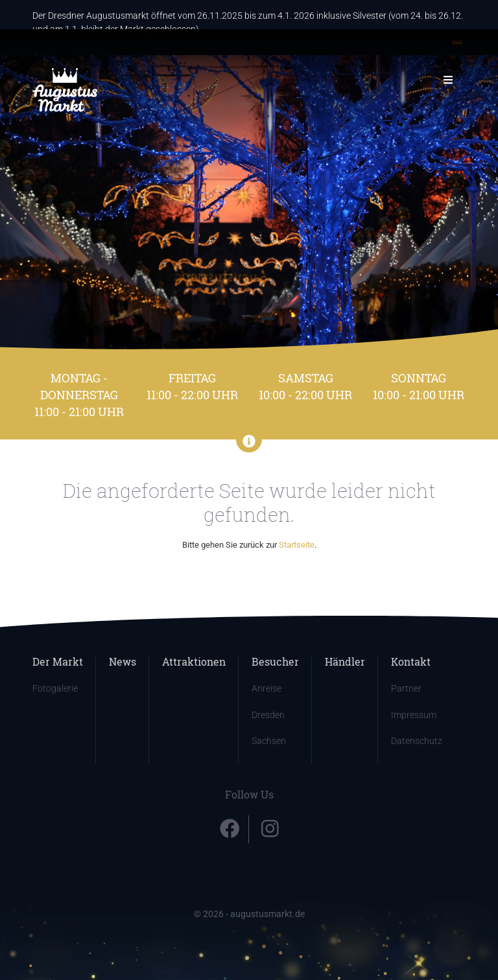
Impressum (414, 715)
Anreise (267, 689)
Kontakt (411, 661)
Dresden (268, 715)
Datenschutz (417, 741)
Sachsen (269, 741)
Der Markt (58, 661)
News (123, 661)
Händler (345, 661)
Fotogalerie (55, 689)
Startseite (297, 545)
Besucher (275, 661)
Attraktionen (194, 661)
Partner (406, 689)
